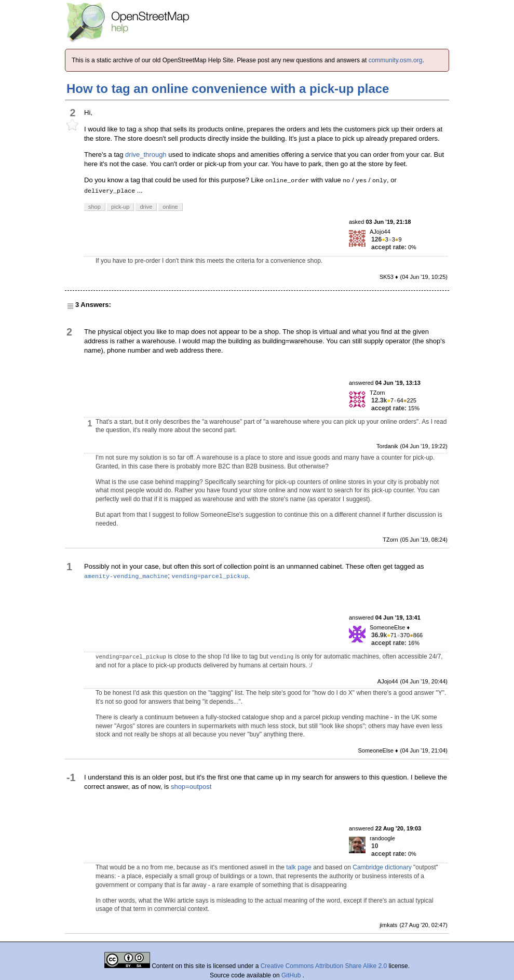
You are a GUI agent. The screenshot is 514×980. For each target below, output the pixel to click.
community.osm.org (396, 60)
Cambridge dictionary (382, 867)
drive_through (146, 155)
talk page (299, 867)
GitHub (292, 975)
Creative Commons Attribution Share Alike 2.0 (324, 966)
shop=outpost (191, 787)
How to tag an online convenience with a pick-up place (228, 89)
